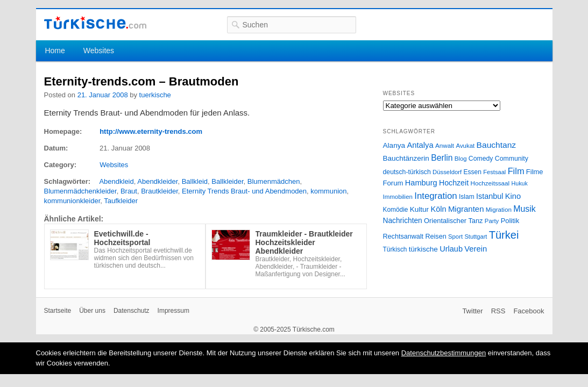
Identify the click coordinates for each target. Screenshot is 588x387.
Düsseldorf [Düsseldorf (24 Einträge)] (447, 172)
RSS (498, 311)
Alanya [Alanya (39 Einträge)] (394, 145)
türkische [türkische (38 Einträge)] (423, 249)
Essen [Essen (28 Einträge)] (473, 172)
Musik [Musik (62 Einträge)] (525, 209)
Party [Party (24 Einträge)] (492, 221)
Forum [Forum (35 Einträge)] (393, 183)
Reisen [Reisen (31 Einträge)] (435, 236)
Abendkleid (116, 181)
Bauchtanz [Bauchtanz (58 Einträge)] (496, 145)
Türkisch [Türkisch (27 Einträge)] (395, 249)
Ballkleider (227, 181)
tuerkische (155, 95)
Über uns (92, 311)
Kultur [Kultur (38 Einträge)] (419, 209)
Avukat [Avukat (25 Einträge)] (465, 146)
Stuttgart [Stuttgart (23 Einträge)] (476, 236)
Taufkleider (121, 201)
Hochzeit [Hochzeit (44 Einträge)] (454, 183)
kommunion (328, 191)
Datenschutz (132, 311)
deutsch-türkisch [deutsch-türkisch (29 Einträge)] (407, 172)
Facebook (529, 311)
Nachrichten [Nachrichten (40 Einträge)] (403, 221)
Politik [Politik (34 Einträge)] (510, 221)
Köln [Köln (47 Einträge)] (438, 209)
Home (55, 51)
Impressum (173, 311)
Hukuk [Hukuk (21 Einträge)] (520, 183)
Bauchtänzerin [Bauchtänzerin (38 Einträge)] (406, 158)
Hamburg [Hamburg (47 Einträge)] (421, 183)
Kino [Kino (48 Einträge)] (513, 196)
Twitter (472, 311)
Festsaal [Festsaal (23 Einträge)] (494, 172)
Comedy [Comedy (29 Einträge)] (481, 159)
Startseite (58, 311)
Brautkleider (160, 191)
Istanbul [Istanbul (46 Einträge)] (490, 196)
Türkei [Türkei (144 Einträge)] (504, 235)
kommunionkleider (72, 201)
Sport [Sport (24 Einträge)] (455, 236)
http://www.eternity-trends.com (151, 131)
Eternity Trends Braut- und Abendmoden (244, 191)
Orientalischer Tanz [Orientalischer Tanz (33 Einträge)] (453, 221)
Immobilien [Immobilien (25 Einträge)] (398, 197)
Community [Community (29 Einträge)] (512, 159)
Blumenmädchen (274, 181)
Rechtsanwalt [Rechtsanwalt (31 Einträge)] (403, 236)
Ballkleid (195, 181)
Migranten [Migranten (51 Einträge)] (466, 209)
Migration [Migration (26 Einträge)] (499, 209)
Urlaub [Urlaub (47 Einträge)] (451, 249)
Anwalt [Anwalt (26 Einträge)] (445, 145)
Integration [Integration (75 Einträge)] (435, 196)
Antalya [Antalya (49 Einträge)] (420, 145)
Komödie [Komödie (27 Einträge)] (396, 210)
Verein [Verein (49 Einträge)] (476, 249)
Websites (99, 51)
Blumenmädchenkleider (80, 191)
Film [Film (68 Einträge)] (516, 171)
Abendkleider (157, 181)
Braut (129, 191)
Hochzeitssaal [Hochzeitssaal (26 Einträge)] (490, 183)
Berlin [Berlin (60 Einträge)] (442, 158)
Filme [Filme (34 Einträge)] (535, 172)
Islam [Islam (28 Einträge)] (467, 197)
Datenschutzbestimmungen (444, 353)
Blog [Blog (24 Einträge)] (461, 159)
